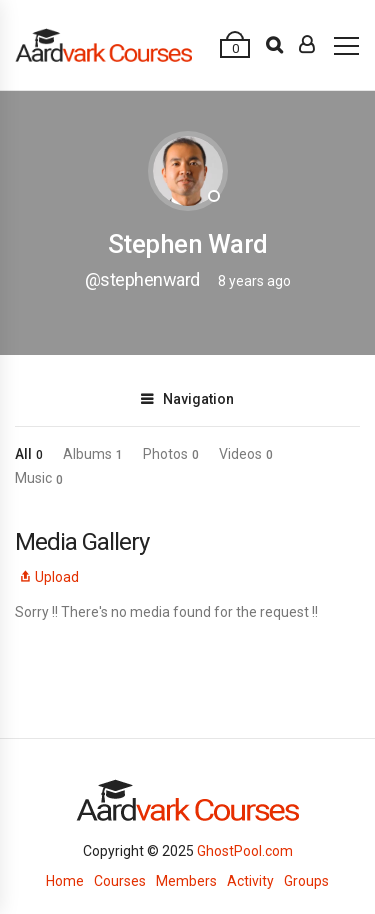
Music (39, 478)
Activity (250, 881)
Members (186, 881)
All (29, 454)
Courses (120, 881)
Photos (171, 454)
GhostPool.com (245, 851)
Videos (246, 454)
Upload (47, 577)
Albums (93, 454)
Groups (306, 881)
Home (65, 881)
